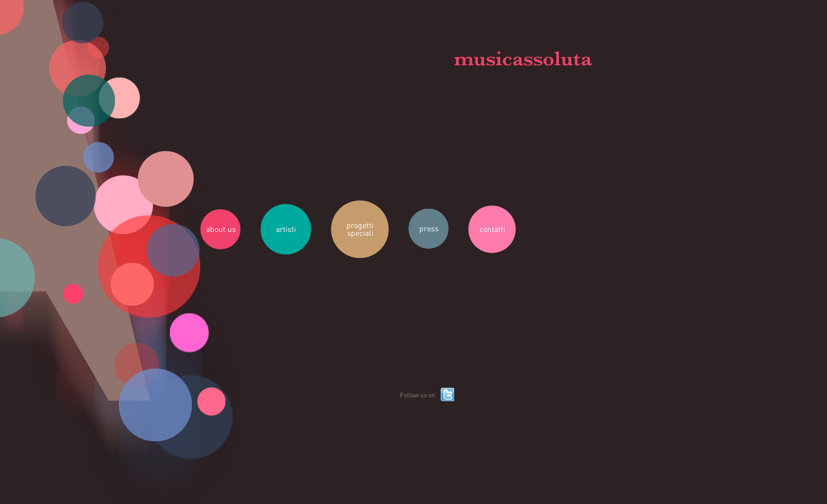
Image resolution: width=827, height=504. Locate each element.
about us (221, 229)
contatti (492, 229)
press (429, 228)
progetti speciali (360, 229)
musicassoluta (523, 58)
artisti (286, 229)
